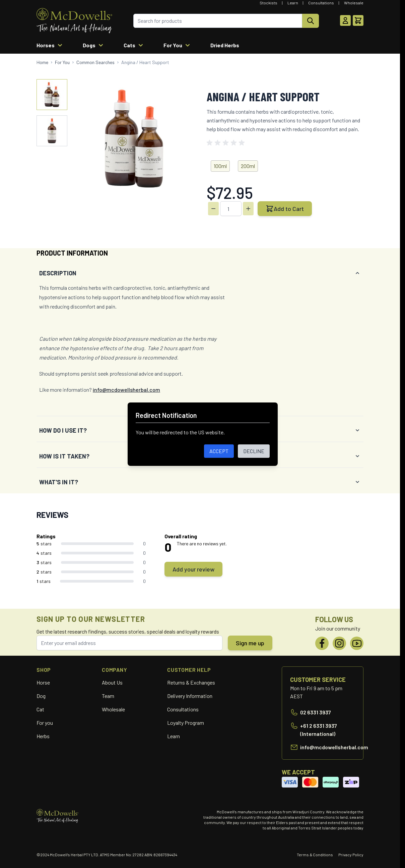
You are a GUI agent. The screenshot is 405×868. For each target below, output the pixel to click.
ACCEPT (219, 451)
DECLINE (254, 451)
